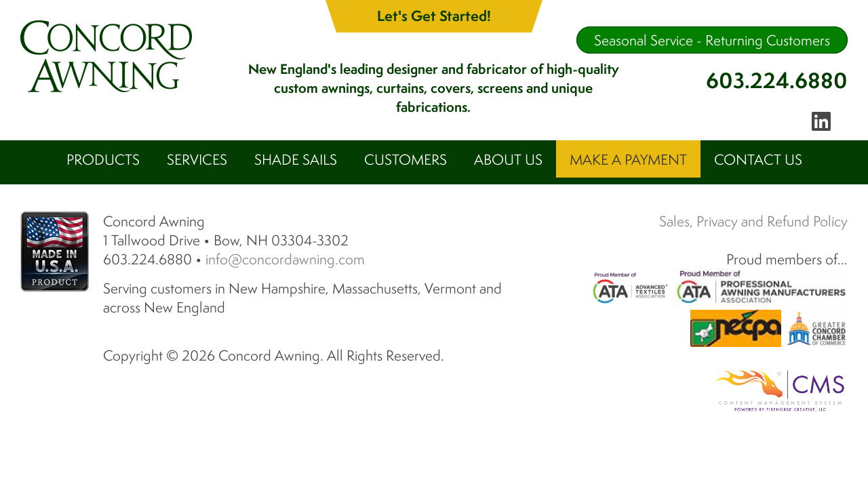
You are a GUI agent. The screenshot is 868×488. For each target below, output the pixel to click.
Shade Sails (296, 159)
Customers (406, 159)
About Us (508, 159)
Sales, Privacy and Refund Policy (753, 204)
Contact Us (758, 159)
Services (197, 159)
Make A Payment (628, 159)
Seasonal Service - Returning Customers (712, 40)
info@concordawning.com (285, 242)
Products (103, 159)
